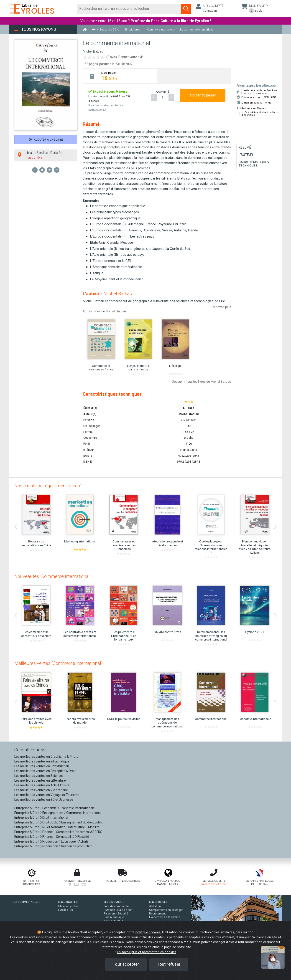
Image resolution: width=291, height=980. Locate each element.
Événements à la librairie (165, 917)
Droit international (55, 818)
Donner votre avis (131, 57)
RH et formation (54, 827)
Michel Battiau (93, 52)
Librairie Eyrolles (68, 906)
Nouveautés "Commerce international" (53, 576)
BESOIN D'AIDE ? (114, 902)
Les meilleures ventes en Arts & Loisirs (42, 785)
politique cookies (148, 932)
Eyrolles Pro (65, 910)
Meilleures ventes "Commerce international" (58, 663)
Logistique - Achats (75, 841)
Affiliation (155, 906)
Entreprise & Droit (27, 808)
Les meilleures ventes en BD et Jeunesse (44, 800)
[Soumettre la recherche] (186, 9)
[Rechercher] (129, 9)
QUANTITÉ (163, 92)
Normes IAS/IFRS (90, 832)
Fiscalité (83, 837)
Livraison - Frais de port (118, 910)
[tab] (120, 76)
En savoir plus (221, 307)
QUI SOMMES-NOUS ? (26, 902)
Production (50, 841)
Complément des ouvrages (166, 910)
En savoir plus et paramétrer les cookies (147, 952)
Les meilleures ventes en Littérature (40, 780)
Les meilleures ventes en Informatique (42, 761)
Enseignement (53, 813)
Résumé (245, 147)
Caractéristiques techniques (254, 164)
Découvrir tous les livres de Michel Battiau (202, 382)
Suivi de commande (116, 906)
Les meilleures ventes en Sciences (39, 776)
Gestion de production (77, 846)
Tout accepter (126, 964)
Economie (50, 808)
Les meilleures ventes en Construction (42, 766)
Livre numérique (114, 917)
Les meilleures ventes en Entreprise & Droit (45, 771)
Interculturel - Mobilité (84, 827)
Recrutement (157, 914)
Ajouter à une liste (46, 140)
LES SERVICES (158, 902)
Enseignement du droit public (82, 822)
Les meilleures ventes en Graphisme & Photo (46, 757)
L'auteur (246, 155)
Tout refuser (169, 964)
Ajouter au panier (203, 95)
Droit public (50, 822)
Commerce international (84, 813)
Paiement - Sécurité (116, 914)
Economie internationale (77, 808)
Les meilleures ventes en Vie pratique (41, 790)
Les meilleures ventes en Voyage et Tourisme (47, 795)
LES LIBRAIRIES (68, 902)
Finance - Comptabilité (58, 832)
